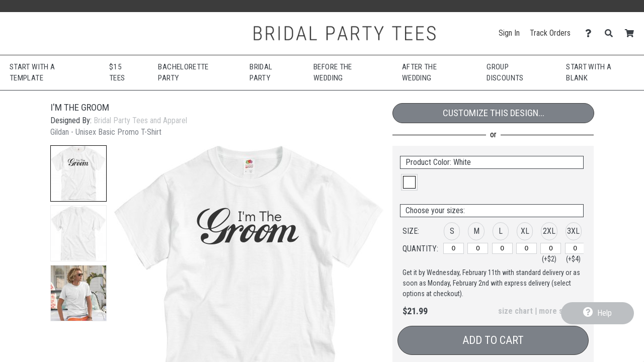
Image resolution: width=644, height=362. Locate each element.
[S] (454, 248)
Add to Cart (493, 340)
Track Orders (550, 33)
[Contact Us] (591, 33)
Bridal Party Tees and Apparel (140, 120)
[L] (502, 248)
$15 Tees (117, 73)
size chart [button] (515, 311)
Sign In (509, 33)
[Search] (612, 33)
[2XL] (551, 248)
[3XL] (575, 248)
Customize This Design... (494, 113)
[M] (478, 248)
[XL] (527, 248)
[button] (78, 173)
